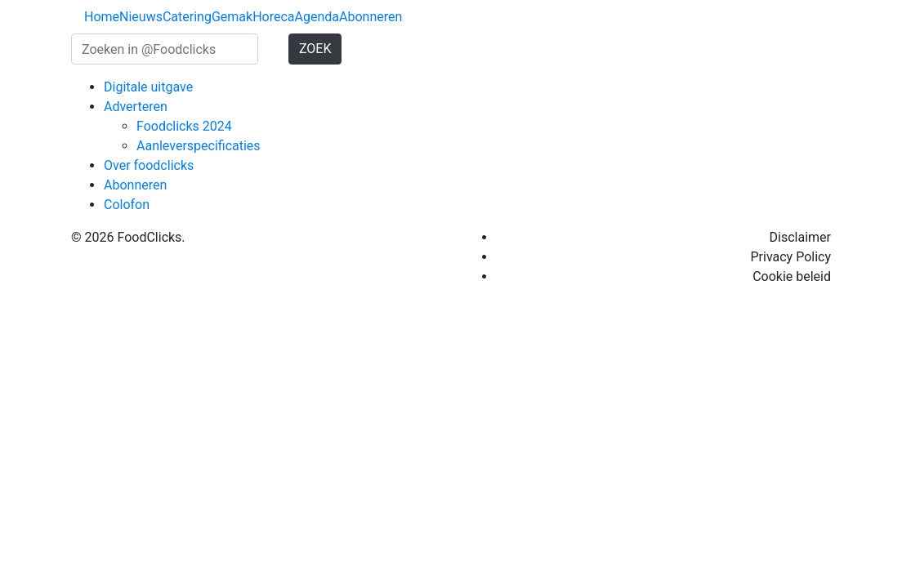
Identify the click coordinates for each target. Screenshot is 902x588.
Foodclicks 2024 (184, 126)
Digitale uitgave (148, 87)
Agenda (317, 17)
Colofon (127, 205)
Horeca (273, 17)
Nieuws (141, 17)
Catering (187, 17)
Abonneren (371, 17)
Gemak (232, 17)
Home (102, 17)
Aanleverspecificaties (199, 146)
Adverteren (136, 107)
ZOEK (315, 49)
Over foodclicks (149, 165)
